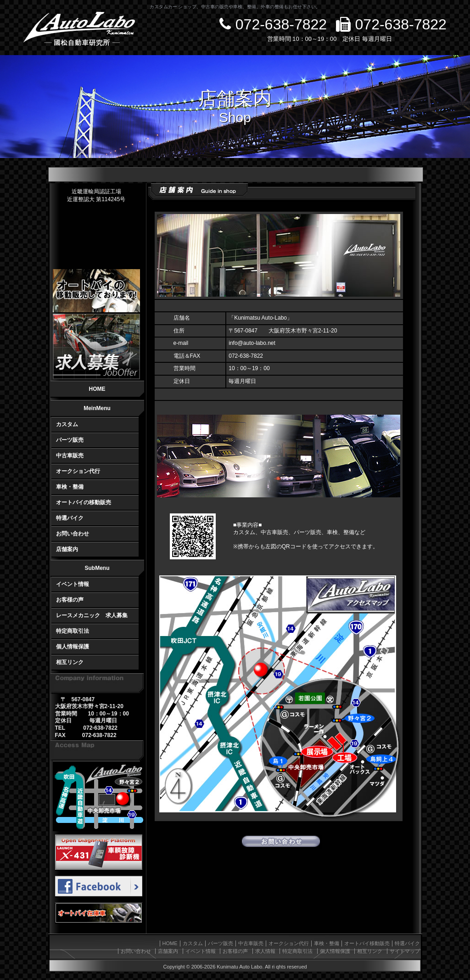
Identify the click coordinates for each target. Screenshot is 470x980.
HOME (97, 389)
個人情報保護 (73, 647)
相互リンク (70, 662)
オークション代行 (78, 471)
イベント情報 (73, 584)
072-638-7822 (273, 24)
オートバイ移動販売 (367, 943)
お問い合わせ (73, 534)
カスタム (67, 424)
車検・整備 (70, 487)
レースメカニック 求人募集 (92, 615)
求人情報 (265, 951)
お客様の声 (70, 600)
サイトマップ (405, 951)
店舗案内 (67, 549)
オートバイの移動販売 (84, 502)
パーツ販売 (70, 440)
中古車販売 (70, 456)
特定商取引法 (73, 631)
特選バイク (70, 518)
